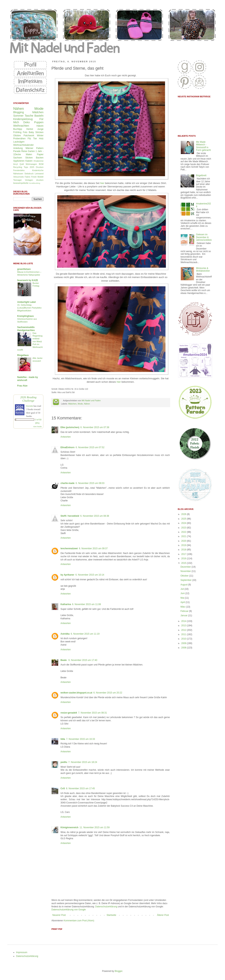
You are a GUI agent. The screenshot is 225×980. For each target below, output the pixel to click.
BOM (41, 164)
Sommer (18, 116)
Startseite (111, 915)
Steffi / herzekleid (70, 516)
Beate (64, 660)
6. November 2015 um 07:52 (90, 447)
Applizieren (19, 161)
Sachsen (18, 158)
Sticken (29, 158)
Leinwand (39, 174)
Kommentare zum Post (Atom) (79, 921)
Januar (184, 615)
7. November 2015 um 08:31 (92, 713)
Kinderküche (38, 170)
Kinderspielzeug (23, 119)
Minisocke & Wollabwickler (203, 270)
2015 (184, 563)
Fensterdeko (19, 170)
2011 (184, 634)
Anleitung (18, 148)
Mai (183, 598)
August (184, 585)
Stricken (39, 132)
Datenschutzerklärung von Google (69, 910)
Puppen (39, 122)
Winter (40, 136)
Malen (29, 154)
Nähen (87, 404)
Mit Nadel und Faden (91, 400)
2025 (184, 519)
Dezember (186, 567)
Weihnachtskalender (24, 145)
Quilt (22, 164)
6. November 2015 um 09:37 (93, 548)
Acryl (16, 164)
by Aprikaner (67, 575)
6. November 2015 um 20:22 (108, 693)
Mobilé (40, 177)
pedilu (64, 762)
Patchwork (29, 136)
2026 (184, 514)
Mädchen (72, 404)
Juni (183, 593)
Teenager (17, 180)
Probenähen (19, 139)
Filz (29, 139)
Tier (35, 139)
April (183, 602)
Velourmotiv (19, 177)
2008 (184, 648)
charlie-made (67, 483)
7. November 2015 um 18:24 (83, 762)
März (183, 607)
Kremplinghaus (25, 316)
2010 (184, 639)
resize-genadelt (69, 713)
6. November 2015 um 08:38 (95, 516)
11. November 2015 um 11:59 (95, 827)
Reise (24, 151)
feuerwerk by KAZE (28, 280)
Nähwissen (18, 174)
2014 (184, 621)
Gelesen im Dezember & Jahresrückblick (204, 237)
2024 (184, 523)
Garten (31, 151)
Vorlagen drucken (34, 180)
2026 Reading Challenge (28, 399)
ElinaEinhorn (67, 447)
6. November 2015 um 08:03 (90, 483)
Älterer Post (163, 915)
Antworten (66, 437)
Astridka (65, 634)
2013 (184, 626)
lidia (63, 739)
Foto (25, 132)
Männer (29, 148)
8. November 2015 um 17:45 (80, 788)
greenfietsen (24, 269)
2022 (184, 532)
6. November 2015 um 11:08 (86, 604)
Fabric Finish (31, 177)
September (186, 580)
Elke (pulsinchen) (70, 427)
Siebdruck (29, 174)
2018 (184, 550)
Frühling (17, 132)
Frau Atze (22, 386)
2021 (184, 536)
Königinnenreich (69, 827)
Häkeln (40, 126)
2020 (184, 541)
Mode (80, 404)
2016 (184, 559)
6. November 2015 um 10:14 (90, 575)
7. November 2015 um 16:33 (81, 739)
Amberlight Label (26, 302)
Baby (31, 132)
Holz (41, 139)
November (186, 571)
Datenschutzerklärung (106, 907)
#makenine (38, 161)
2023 (184, 528)
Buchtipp (18, 129)
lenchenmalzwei (69, 548)
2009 (184, 643)
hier (102, 183)
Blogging (19, 112)
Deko (27, 122)
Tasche (29, 116)
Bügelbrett (201, 175)
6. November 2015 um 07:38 (95, 427)
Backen (40, 158)
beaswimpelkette (21, 183)
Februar (185, 611)
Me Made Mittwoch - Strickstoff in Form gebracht (203, 146)
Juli (182, 589)
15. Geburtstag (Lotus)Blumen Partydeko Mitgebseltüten (29, 308)
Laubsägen (19, 142)
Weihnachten (21, 126)
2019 (184, 545)
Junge (40, 129)
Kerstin (30, 406)
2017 (184, 554)
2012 (184, 630)
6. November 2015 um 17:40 (83, 660)
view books (37, 427)
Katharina (66, 604)
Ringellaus (23, 355)
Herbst (30, 129)
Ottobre (17, 136)
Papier (40, 154)
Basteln (39, 116)
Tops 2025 (29, 167)
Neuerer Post (59, 915)
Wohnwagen (31, 164)
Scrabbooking (35, 183)
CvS (63, 788)
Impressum (22, 952)
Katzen (29, 161)
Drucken (40, 167)
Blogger (118, 971)
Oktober (185, 576)
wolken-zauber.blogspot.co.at (76, 693)
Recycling (18, 167)
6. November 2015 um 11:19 (85, 634)
